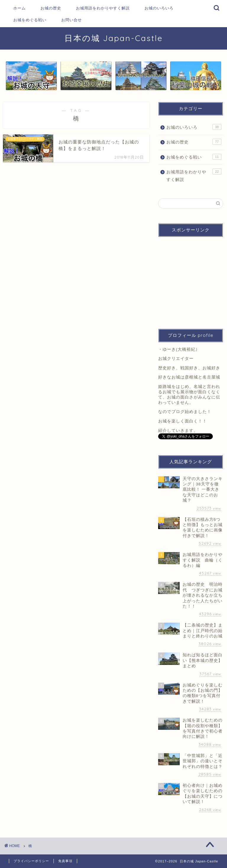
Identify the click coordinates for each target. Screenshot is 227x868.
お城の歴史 (51, 8)
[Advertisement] (190, 280)
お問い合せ (72, 20)
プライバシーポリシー (31, 861)
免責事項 (65, 861)
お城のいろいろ (159, 8)
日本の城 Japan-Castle (114, 38)
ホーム (20, 8)
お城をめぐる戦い (30, 20)
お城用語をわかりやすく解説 (103, 8)
